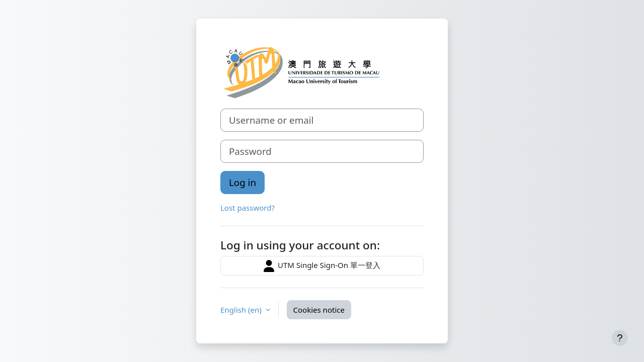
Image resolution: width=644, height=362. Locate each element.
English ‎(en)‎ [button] (242, 310)
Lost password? (248, 208)
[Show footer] (620, 338)
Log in (243, 182)
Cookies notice (319, 310)
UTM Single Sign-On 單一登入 (322, 266)
